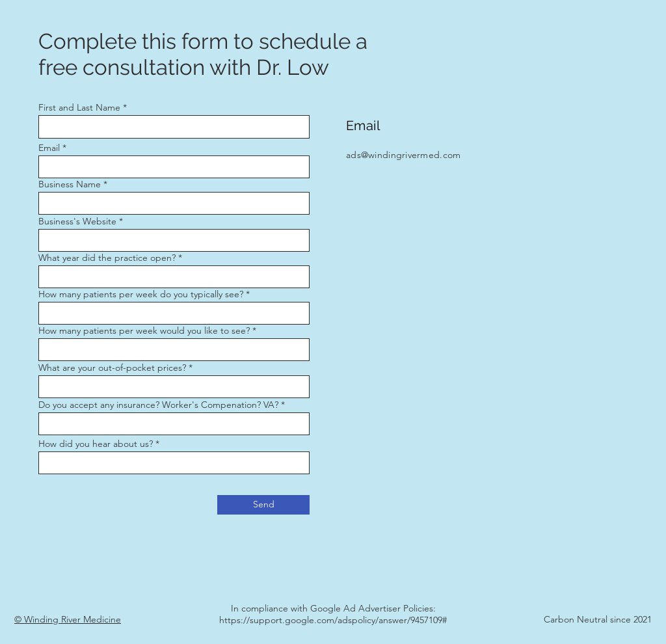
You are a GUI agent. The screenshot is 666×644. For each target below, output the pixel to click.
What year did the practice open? (107, 258)
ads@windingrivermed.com (403, 155)
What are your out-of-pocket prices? (112, 368)
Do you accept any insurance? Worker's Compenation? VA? (158, 405)
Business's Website (77, 221)
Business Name (70, 184)
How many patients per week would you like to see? (144, 330)
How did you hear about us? (96, 444)
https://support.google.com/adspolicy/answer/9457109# (333, 620)
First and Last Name (79, 107)
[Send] (263, 505)
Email (49, 148)
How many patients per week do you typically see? (141, 294)
